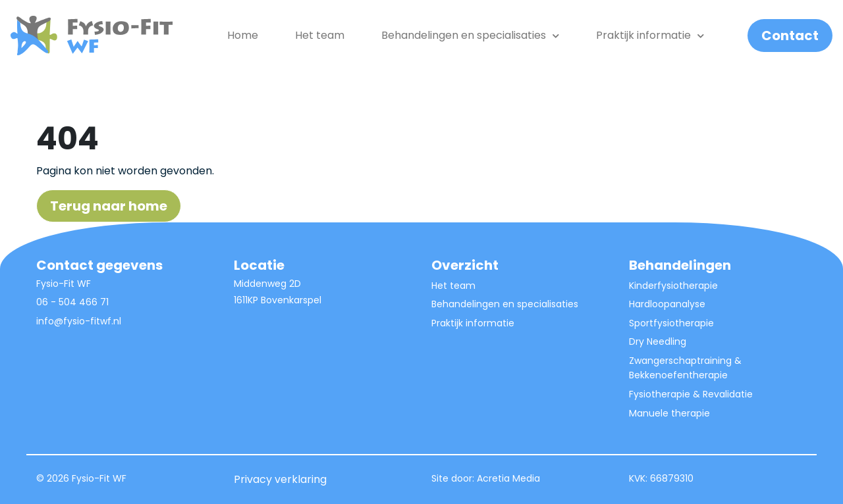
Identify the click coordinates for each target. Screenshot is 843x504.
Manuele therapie (669, 413)
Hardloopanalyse (667, 304)
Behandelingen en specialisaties (505, 304)
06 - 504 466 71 (72, 302)
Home (243, 35)
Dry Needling (658, 341)
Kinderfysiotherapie (673, 286)
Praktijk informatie (650, 35)
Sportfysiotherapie (671, 323)
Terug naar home (109, 206)
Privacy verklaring (280, 479)
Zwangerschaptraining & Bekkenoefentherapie (685, 368)
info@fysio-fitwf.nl (79, 321)
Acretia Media (508, 478)
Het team (320, 35)
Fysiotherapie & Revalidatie (691, 394)
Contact (790, 36)
